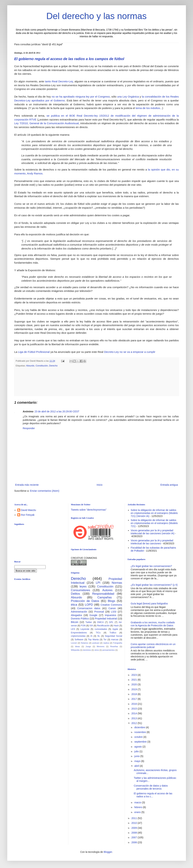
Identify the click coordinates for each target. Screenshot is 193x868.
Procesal (99, 612)
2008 (135, 833)
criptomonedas (78, 636)
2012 (135, 723)
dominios (87, 650)
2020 (135, 684)
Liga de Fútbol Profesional (34, 352)
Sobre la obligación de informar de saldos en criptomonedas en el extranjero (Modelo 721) (154, 523)
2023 (135, 675)
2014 (135, 713)
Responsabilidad (103, 594)
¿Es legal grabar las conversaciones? (151, 566)
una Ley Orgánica (128, 97)
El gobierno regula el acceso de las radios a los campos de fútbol (69, 59)
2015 (135, 709)
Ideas (77, 646)
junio (137, 756)
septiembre (141, 742)
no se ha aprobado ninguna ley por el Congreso (81, 97)
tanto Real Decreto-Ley (59, 81)
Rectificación (103, 626)
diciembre (140, 727)
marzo (138, 802)
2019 (135, 689)
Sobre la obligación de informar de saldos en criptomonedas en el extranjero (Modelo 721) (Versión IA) (154, 513)
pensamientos (109, 650)
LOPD (89, 605)
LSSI (114, 612)
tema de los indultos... (149, 108)
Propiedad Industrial (106, 619)
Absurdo (30, 366)
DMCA (100, 622)
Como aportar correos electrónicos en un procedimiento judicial (153, 646)
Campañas (105, 597)
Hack (116, 626)
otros (97, 650)
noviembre (141, 732)
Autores (107, 590)
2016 (135, 704)
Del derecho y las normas (97, 16)
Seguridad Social (114, 636)
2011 (135, 818)
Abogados (77, 615)
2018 (135, 694)
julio (137, 751)
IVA (91, 626)
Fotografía (118, 643)
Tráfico (113, 633)
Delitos (75, 594)
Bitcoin (75, 622)
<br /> (42, 612)
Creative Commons (111, 605)
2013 (135, 718)
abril (137, 766)
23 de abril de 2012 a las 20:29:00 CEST (57, 411)
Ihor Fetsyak (28, 515)
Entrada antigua (169, 485)
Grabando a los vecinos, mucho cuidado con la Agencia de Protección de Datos (153, 624)
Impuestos (110, 615)
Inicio (100, 485)
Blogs (111, 601)
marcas (115, 640)
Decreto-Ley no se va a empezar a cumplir (130, 352)
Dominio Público (80, 619)
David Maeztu (28, 510)
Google (93, 615)
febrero (139, 807)
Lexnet (74, 643)
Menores (101, 646)
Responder (29, 428)
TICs (98, 633)
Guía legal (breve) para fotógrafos (149, 604)
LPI (98, 583)
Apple (115, 629)
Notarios (85, 643)
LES (73, 629)
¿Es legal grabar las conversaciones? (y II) (154, 585)
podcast (96, 643)
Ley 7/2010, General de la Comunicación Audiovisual (47, 123)
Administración (79, 612)
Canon (112, 608)
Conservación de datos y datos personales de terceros (151, 787)
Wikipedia (75, 650)
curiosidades (101, 629)
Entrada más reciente (27, 485)
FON (83, 626)
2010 (135, 823)
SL (99, 636)
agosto (139, 747)
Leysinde (85, 629)
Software (79, 640)
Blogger (108, 852)
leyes (83, 586)
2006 (135, 842)
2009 (135, 828)
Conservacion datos (89, 608)
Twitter (89, 622)
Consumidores (80, 590)
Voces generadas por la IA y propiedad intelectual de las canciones (152, 542)
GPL (111, 622)
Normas (117, 583)
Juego (88, 646)
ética (74, 605)
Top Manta (93, 640)
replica (106, 643)
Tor (105, 640)
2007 (135, 837)
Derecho (53, 366)
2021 (135, 680)
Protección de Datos (85, 601)
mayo (138, 761)
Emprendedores (79, 633)
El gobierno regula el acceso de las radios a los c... (153, 795)
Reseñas (114, 646)
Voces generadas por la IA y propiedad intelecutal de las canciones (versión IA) (153, 532)
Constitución (42, 366)
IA (91, 636)
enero (138, 812)
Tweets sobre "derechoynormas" (89, 510)
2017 (135, 699)
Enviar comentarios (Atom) (45, 491)
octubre (139, 737)
